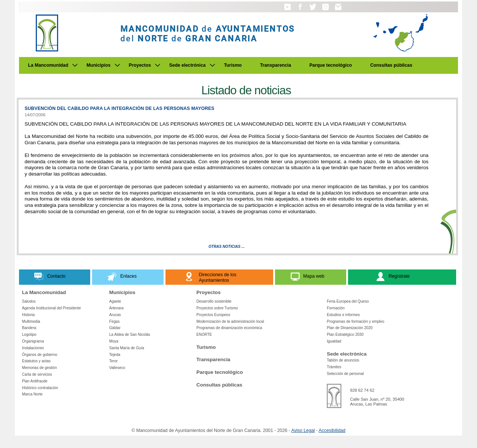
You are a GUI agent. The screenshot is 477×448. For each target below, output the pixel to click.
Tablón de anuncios (343, 360)
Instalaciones (33, 348)
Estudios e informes (343, 315)
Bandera (29, 328)
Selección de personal (345, 374)
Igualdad (334, 341)
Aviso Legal (303, 430)
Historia (28, 315)
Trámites (334, 367)
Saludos (29, 301)
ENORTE (204, 335)
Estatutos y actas (36, 361)
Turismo (233, 65)
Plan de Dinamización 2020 (350, 328)
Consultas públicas (391, 65)
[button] (288, 10)
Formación (336, 308)
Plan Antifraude (35, 381)
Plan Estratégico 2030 (345, 335)
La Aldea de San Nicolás (130, 335)
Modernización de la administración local (230, 321)
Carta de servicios (37, 374)
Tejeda (115, 355)
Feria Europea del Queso (348, 301)
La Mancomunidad (48, 65)
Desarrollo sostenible (214, 301)
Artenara (116, 308)
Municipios (98, 65)
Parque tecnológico (331, 65)
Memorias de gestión (40, 368)
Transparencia (276, 65)
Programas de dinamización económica (229, 328)
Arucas (115, 315)
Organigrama (33, 341)
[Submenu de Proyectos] (158, 65)
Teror (113, 361)
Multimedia (31, 321)
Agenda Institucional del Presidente (51, 308)
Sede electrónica (187, 65)
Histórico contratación (40, 388)
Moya (114, 341)
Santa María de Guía (127, 348)
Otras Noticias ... (227, 247)
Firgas (114, 321)
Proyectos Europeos (213, 315)
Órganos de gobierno (40, 355)
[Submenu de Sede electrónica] (212, 65)
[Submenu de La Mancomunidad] (75, 65)
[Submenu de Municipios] (117, 65)
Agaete (115, 301)
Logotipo (29, 335)
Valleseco (117, 368)
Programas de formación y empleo (356, 321)
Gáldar (115, 328)
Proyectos (140, 65)
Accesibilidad (332, 430)
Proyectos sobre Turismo (217, 308)
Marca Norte (32, 394)
